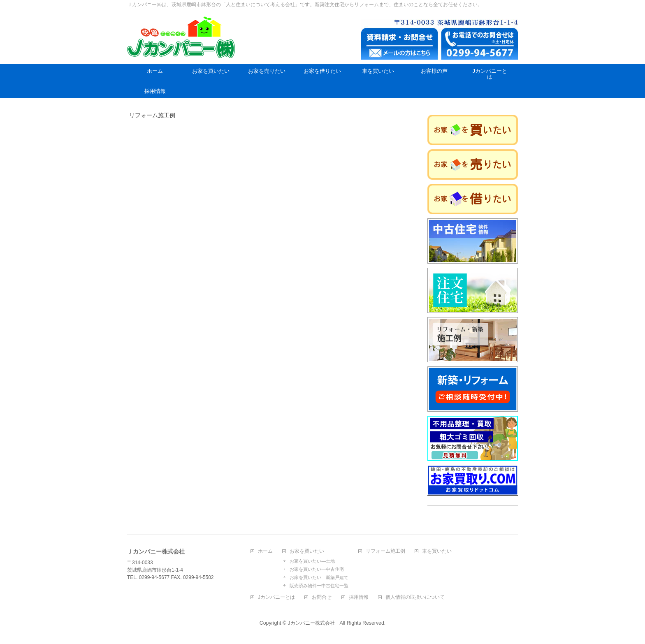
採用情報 (359, 597)
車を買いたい (437, 551)
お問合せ (322, 597)
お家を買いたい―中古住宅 (317, 569)
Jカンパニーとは (276, 597)
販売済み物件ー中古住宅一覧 (319, 586)
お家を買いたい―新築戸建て (319, 577)
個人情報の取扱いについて (415, 597)
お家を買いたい (307, 551)
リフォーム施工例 (385, 551)
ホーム (265, 551)
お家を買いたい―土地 (312, 561)
